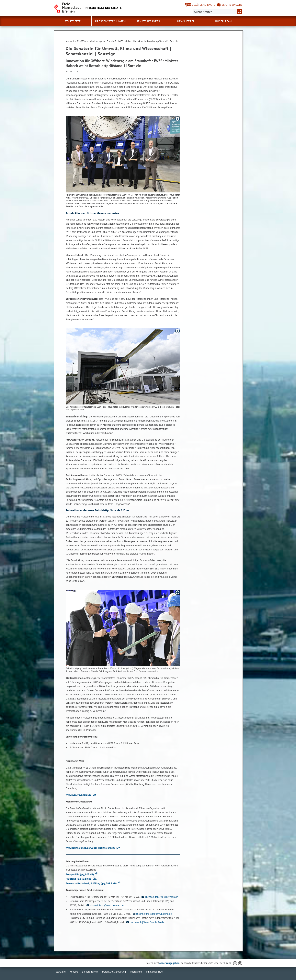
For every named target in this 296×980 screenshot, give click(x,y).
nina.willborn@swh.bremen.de (105, 905)
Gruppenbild (80, 874)
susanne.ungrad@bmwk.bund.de (152, 914)
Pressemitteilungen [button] (110, 21)
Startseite (73, 21)
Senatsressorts (148, 21)
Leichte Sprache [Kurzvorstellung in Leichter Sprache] (232, 5)
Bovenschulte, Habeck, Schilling (91, 883)
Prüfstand (79, 879)
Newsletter (186, 21)
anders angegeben (169, 963)
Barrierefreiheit (90, 972)
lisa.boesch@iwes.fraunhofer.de (145, 922)
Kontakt (74, 972)
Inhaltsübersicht (155, 972)
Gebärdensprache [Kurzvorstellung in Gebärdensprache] (203, 5)
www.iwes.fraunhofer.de (79, 795)
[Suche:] (218, 12)
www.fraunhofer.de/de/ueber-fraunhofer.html (91, 848)
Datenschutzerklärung (114, 972)
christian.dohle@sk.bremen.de (159, 897)
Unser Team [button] (224, 21)
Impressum (136, 972)
